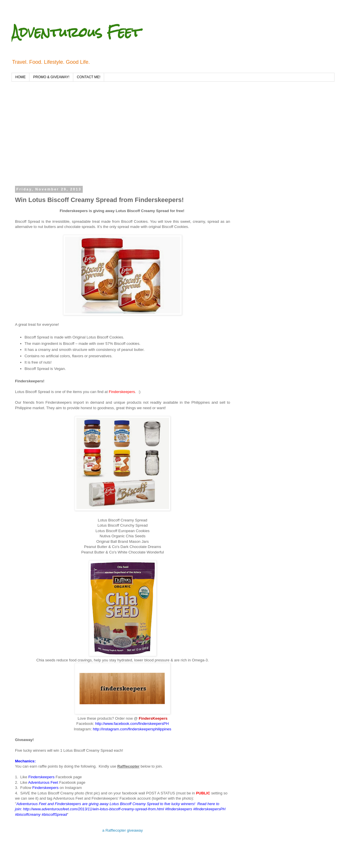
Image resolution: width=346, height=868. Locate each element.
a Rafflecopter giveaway (123, 830)
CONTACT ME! (89, 77)
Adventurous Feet (76, 32)
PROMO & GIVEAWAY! (51, 77)
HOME (20, 77)
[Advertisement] (88, 137)
